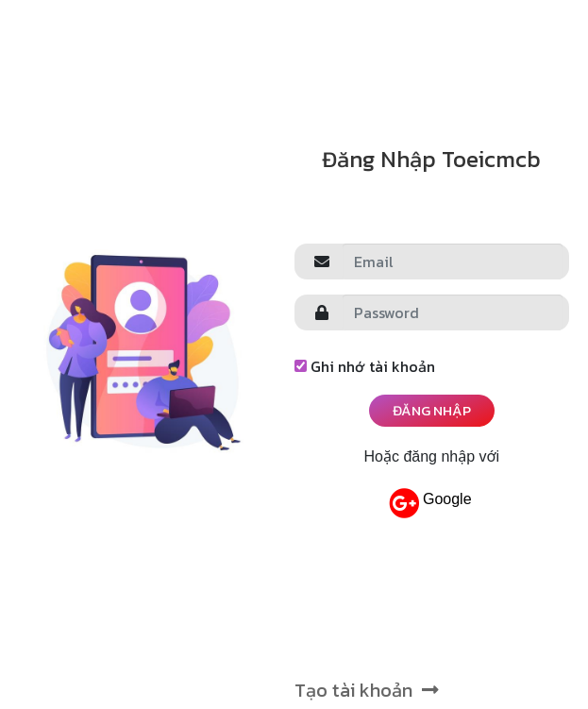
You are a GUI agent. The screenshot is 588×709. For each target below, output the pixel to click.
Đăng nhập (432, 410)
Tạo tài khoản (367, 690)
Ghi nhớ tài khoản (365, 366)
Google (430, 503)
